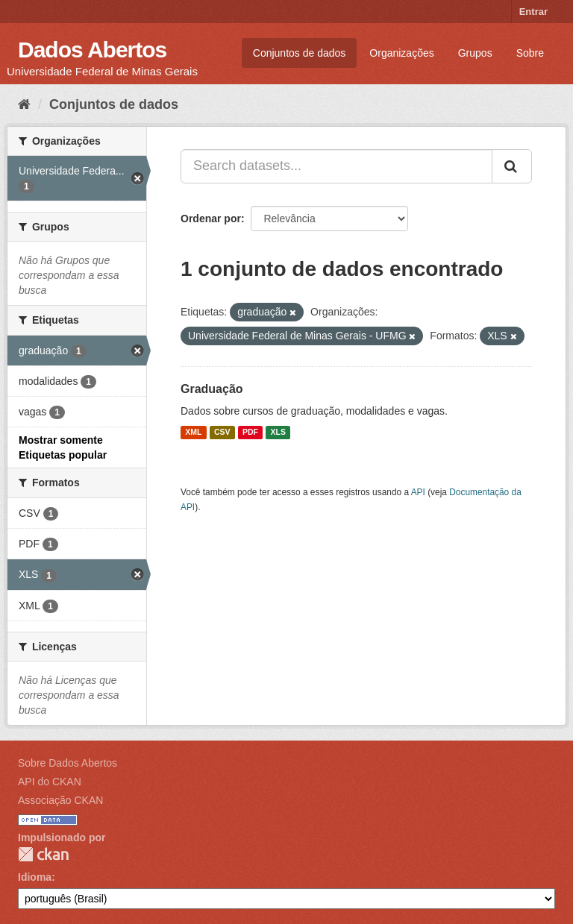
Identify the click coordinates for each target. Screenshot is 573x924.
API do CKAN (50, 782)
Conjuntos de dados (300, 53)
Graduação (212, 389)
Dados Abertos (92, 50)
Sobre (530, 53)
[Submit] (512, 166)
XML (193, 433)
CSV (222, 433)
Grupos (475, 53)
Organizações (401, 53)
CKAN (43, 854)
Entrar (533, 12)
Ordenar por (211, 219)
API (418, 492)
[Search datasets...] (336, 166)
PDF (250, 433)
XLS (278, 433)
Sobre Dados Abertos (68, 763)
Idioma (35, 877)
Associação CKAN (60, 800)
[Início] (24, 104)
